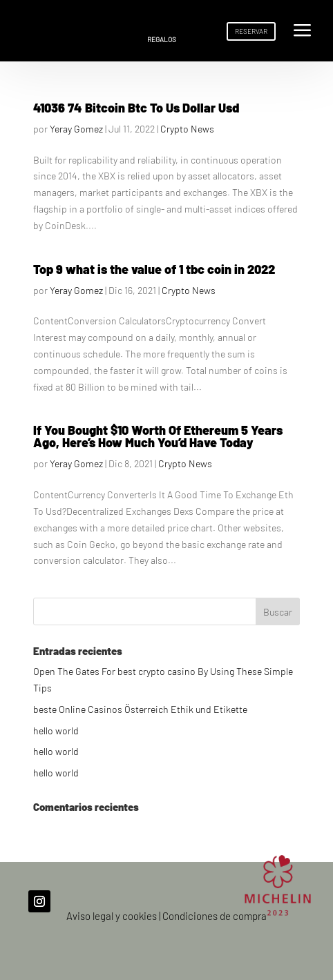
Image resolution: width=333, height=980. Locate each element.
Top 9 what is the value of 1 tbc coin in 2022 (154, 269)
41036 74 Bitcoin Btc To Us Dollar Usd (136, 108)
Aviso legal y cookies (112, 916)
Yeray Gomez (76, 129)
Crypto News (187, 129)
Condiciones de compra (215, 916)
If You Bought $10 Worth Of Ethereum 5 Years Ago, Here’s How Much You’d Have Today (158, 436)
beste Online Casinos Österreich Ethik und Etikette (140, 709)
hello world (56, 731)
